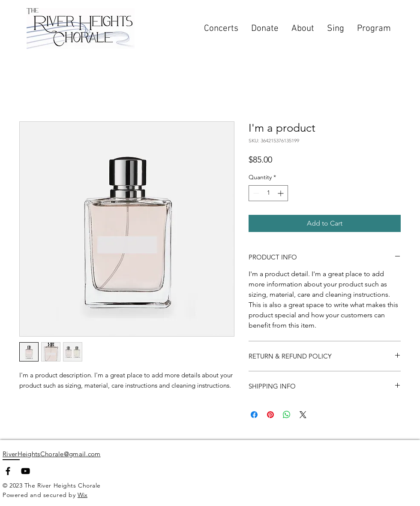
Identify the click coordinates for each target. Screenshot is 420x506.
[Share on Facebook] (254, 415)
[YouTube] (25, 471)
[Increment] (281, 193)
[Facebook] (8, 471)
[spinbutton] (268, 193)
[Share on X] (303, 415)
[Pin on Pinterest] (270, 415)
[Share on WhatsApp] (287, 415)
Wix (82, 495)
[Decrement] (255, 193)
